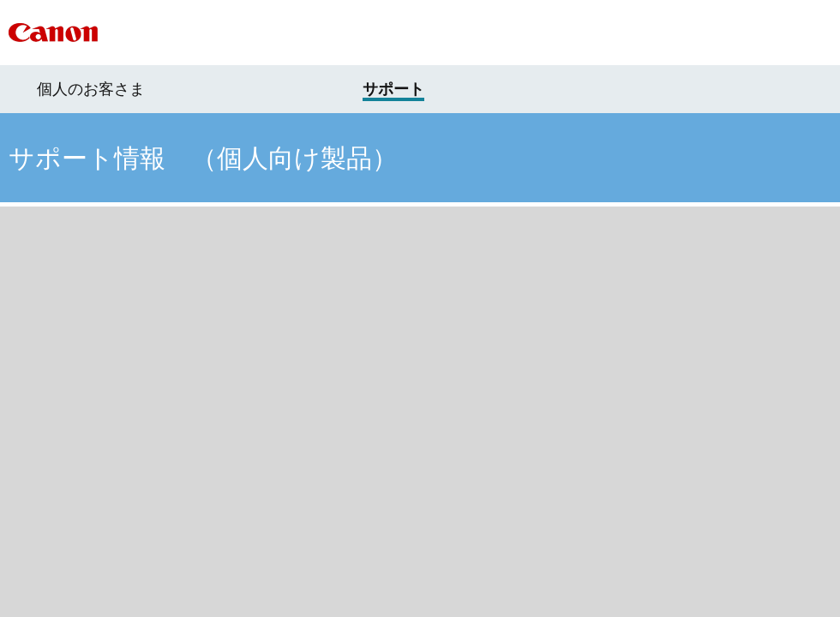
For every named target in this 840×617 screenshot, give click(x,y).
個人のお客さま (91, 89)
